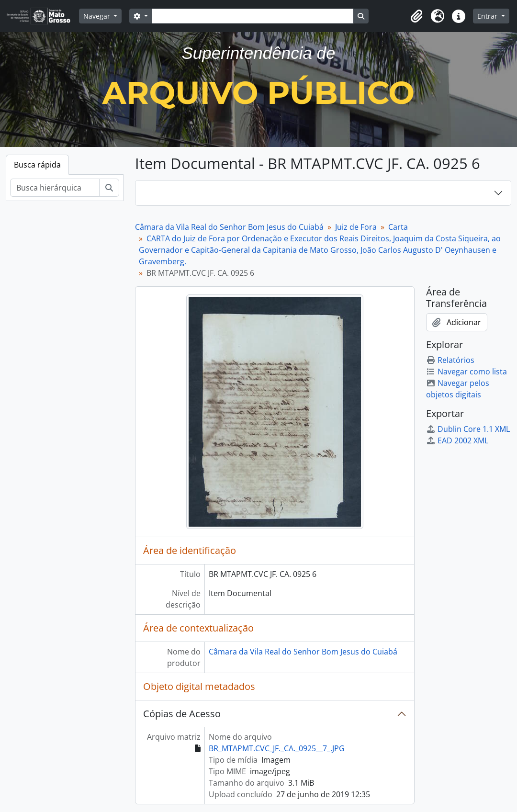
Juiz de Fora (356, 227)
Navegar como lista (466, 372)
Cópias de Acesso (182, 714)
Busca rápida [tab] (37, 165)
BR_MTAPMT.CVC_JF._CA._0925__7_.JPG (277, 748)
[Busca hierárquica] (55, 188)
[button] (416, 16)
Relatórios (450, 360)
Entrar (488, 16)
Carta (398, 227)
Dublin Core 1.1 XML (468, 429)
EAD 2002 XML (457, 440)
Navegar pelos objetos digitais (458, 389)
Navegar (98, 16)
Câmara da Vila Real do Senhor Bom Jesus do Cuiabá (229, 227)
